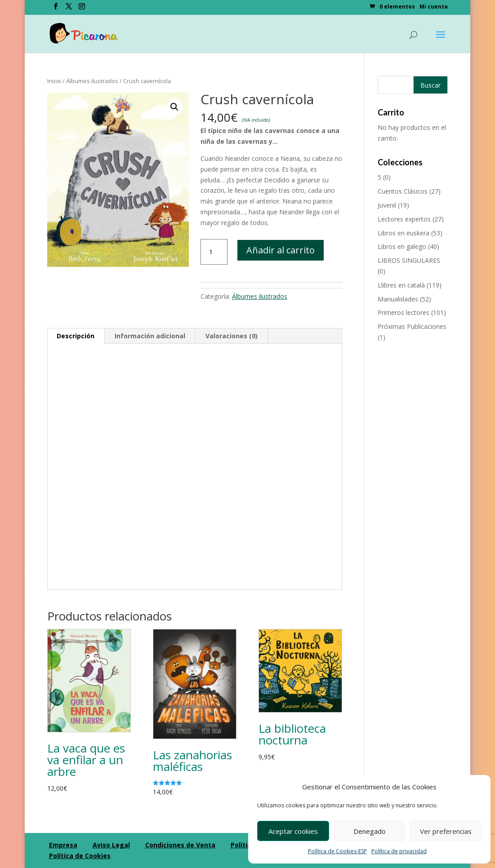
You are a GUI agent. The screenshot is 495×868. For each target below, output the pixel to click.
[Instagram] (82, 9)
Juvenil (387, 205)
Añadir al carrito (281, 250)
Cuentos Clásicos (403, 191)
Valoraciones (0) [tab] (232, 336)
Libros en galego (402, 246)
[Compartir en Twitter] (9, 417)
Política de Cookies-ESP (337, 851)
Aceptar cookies (293, 831)
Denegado (370, 831)
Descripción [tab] (76, 336)
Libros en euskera (404, 233)
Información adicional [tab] (150, 336)
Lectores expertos (404, 219)
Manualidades (398, 299)
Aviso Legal (111, 845)
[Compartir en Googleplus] (9, 437)
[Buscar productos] (413, 85)
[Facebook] (56, 9)
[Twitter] (69, 9)
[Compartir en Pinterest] (9, 456)
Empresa (63, 845)
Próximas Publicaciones (412, 326)
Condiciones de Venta (180, 845)
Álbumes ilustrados (92, 81)
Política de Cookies (80, 856)
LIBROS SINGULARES (409, 260)
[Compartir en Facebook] (9, 397)
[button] (174, 107)
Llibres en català (401, 285)
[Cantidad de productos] (214, 252)
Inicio (54, 81)
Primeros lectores (404, 312)
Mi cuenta (434, 7)
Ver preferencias (446, 831)
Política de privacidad (399, 851)
